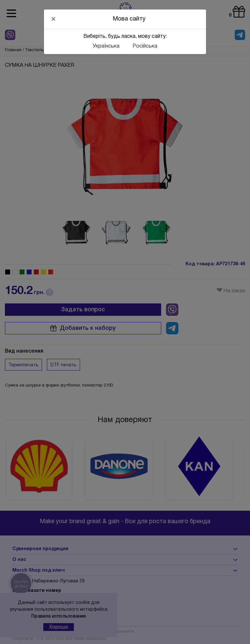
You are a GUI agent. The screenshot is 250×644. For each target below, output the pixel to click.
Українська (106, 46)
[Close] (53, 19)
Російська (145, 46)
